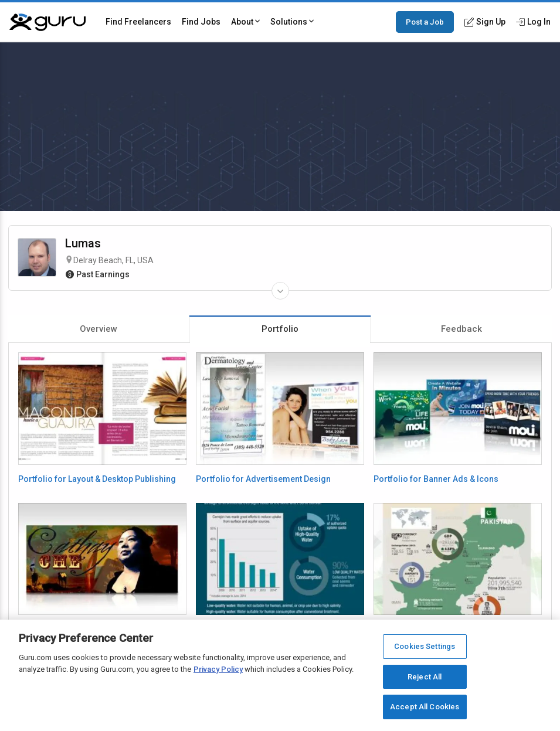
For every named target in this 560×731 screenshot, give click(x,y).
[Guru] (47, 22)
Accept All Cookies (425, 707)
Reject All (425, 677)
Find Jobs (201, 22)
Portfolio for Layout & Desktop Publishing (97, 479)
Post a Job (425, 22)
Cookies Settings (425, 647)
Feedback (461, 329)
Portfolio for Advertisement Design (263, 479)
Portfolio (280, 329)
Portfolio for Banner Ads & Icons (436, 479)
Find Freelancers (138, 22)
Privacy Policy (218, 669)
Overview (99, 329)
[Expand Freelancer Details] (280, 291)
